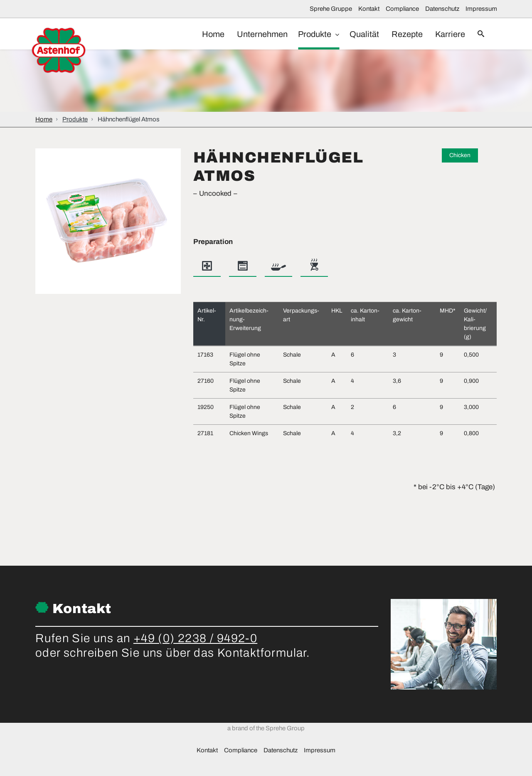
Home (201, 34)
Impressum (481, 9)
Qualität (356, 34)
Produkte (307, 34)
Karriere (446, 34)
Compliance (402, 9)
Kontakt (369, 9)
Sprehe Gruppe (331, 9)
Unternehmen (252, 34)
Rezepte (401, 34)
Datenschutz (442, 9)
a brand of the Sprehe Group (266, 751)
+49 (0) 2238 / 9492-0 (195, 638)
